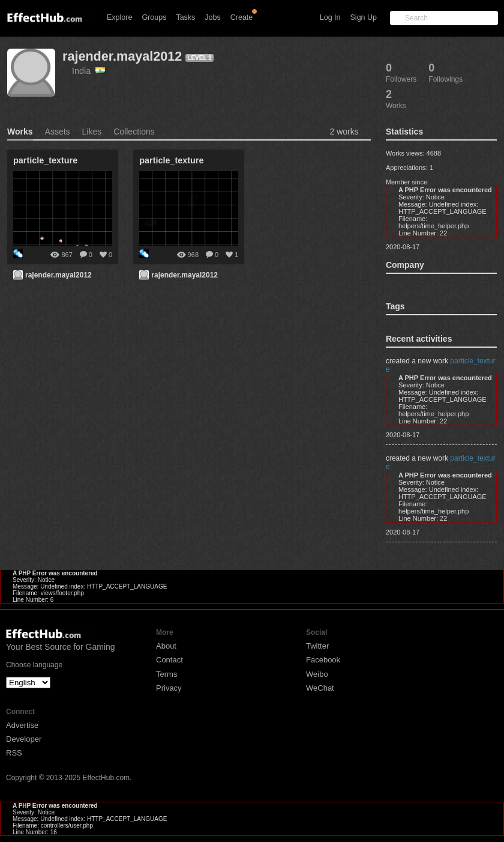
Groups (154, 17)
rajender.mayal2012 (122, 56)
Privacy (169, 688)
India (88, 71)
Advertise (22, 725)
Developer (24, 739)
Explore (119, 17)
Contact (169, 660)
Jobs (212, 17)
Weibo (317, 674)
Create (242, 17)
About (166, 646)
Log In (330, 17)
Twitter (317, 646)
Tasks (185, 17)
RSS (14, 753)
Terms (166, 674)
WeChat (320, 688)
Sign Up (364, 17)
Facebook (323, 660)
